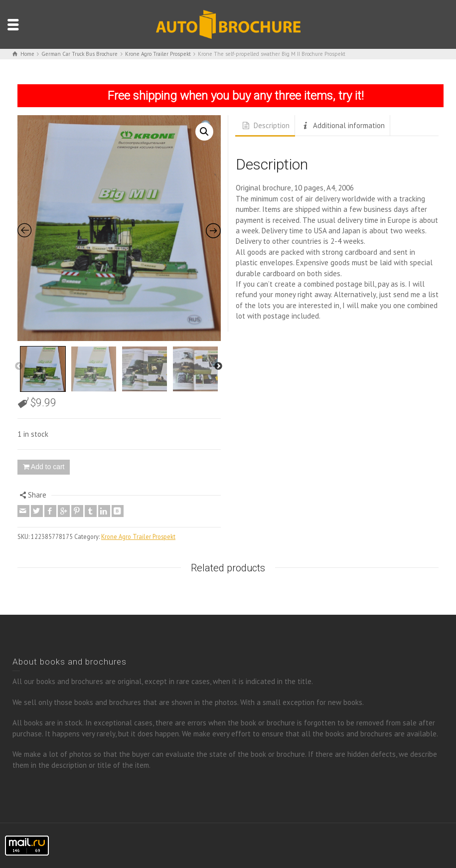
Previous (19, 366)
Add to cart (48, 467)
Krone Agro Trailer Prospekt (138, 536)
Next (218, 366)
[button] (204, 132)
